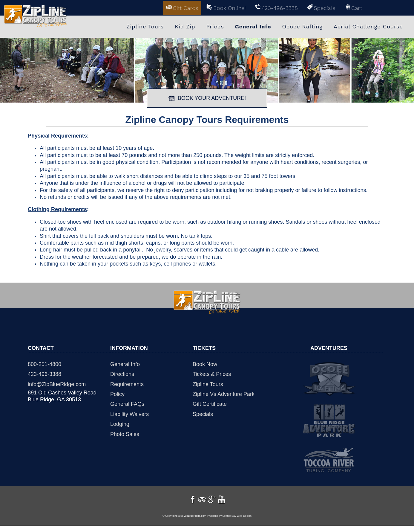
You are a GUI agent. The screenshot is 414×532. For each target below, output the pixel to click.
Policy (117, 394)
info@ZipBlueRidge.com (57, 383)
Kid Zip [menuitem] (185, 26)
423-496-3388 (45, 374)
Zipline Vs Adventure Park (224, 394)
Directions (122, 374)
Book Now (205, 363)
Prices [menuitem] (215, 26)
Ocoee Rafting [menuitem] (303, 26)
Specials (203, 413)
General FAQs (127, 403)
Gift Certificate (210, 403)
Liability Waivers (129, 413)
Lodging (120, 423)
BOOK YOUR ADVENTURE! (207, 97)
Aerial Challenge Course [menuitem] (368, 26)
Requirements (127, 383)
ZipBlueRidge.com (195, 522)
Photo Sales (125, 433)
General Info (125, 363)
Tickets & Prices (212, 374)
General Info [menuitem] (253, 26)
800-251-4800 (45, 363)
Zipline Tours (208, 383)
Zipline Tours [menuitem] (145, 26)
